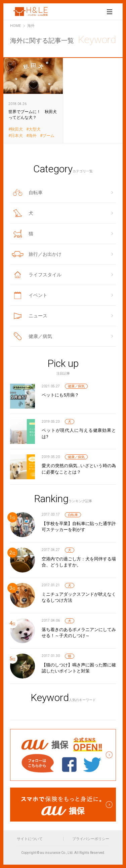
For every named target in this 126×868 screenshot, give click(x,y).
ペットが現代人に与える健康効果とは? (79, 433)
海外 (33, 136)
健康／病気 (76, 386)
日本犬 (17, 136)
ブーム (48, 136)
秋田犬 (17, 129)
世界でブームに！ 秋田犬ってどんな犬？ (33, 100)
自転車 (73, 515)
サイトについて (30, 839)
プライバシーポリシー (91, 839)
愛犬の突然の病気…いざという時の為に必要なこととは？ (79, 469)
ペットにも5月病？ (60, 395)
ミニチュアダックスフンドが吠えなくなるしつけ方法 (79, 597)
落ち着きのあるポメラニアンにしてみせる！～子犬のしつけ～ (79, 633)
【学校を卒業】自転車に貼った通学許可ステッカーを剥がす (79, 527)
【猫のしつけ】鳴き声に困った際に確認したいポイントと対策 (79, 668)
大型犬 (35, 129)
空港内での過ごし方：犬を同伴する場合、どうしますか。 (79, 562)
